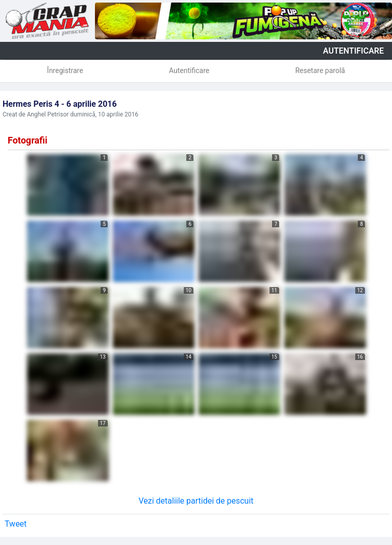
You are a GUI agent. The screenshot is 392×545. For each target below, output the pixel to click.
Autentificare (189, 70)
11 (274, 290)
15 (274, 357)
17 (103, 423)
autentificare (353, 51)
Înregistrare (65, 70)
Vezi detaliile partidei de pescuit (196, 501)
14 (189, 357)
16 (360, 357)
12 (360, 290)
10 (189, 290)
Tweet (16, 524)
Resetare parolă (320, 70)
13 (103, 357)
